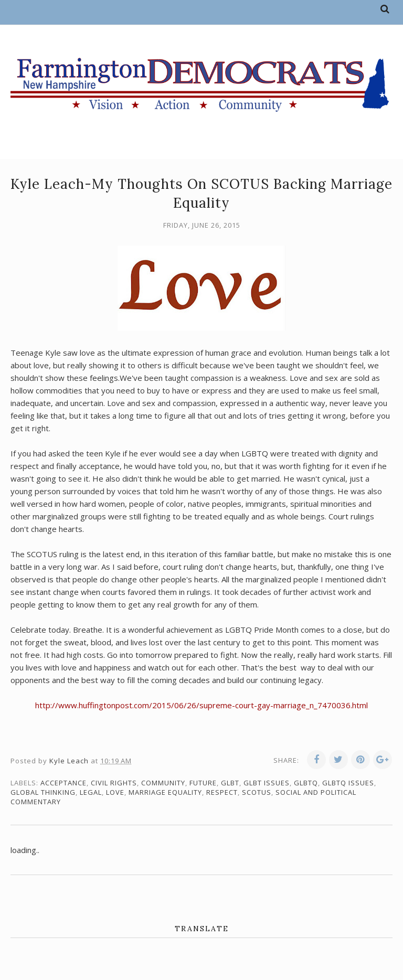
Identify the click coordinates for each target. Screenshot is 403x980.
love (115, 792)
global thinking (43, 792)
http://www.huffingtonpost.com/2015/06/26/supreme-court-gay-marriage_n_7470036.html (201, 705)
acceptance (63, 783)
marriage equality (165, 792)
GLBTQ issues (348, 783)
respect (222, 792)
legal (91, 792)
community (163, 783)
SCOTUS (257, 792)
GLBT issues (267, 783)
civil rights (114, 783)
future (203, 783)
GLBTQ (306, 783)
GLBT (230, 783)
